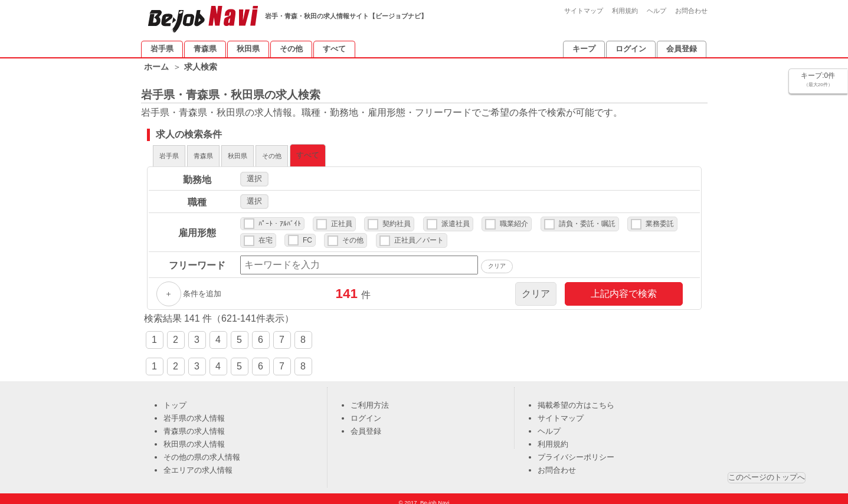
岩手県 (162, 49)
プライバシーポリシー (576, 451)
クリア (536, 288)
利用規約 (625, 11)
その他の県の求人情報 (202, 451)
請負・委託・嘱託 (587, 218)
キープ (584, 49)
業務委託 (660, 218)
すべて (334, 49)
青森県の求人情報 (194, 425)
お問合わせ (691, 11)
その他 (291, 49)
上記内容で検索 (624, 288)
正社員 (342, 218)
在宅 (266, 234)
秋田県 (248, 49)
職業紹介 (514, 218)
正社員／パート (419, 234)
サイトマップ (584, 11)
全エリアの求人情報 (198, 464)
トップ (175, 399)
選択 (254, 173)
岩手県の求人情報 (194, 412)
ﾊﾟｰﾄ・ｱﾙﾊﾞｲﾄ (280, 218)
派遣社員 (456, 218)
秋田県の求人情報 (194, 438)
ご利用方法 (370, 399)
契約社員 (397, 218)
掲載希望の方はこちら (576, 399)
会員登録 (682, 49)
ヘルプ (657, 11)
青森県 (205, 49)
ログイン (631, 49)
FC (307, 234)
